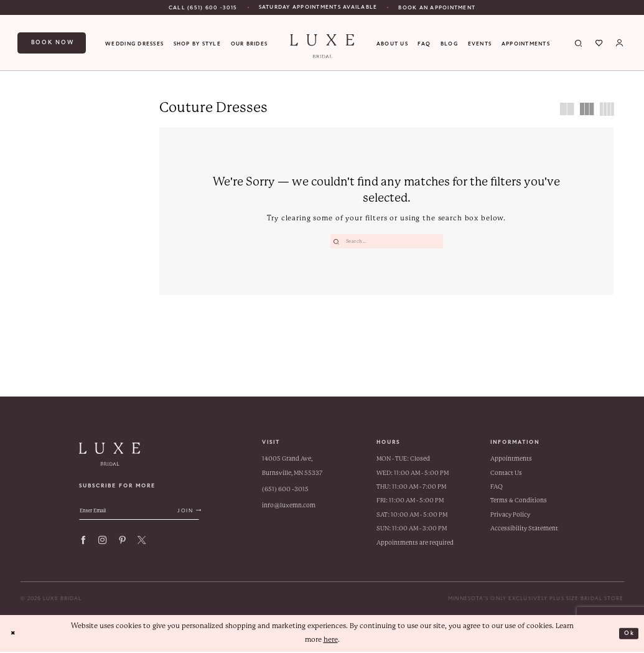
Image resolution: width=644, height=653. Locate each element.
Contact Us (506, 474)
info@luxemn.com (289, 506)
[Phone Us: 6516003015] (203, 7)
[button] (620, 43)
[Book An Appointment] (437, 7)
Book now (53, 42)
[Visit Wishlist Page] (600, 43)
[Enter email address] (152, 514)
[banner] (322, 46)
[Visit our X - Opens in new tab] (142, 545)
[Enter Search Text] (387, 241)
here (331, 641)
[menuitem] (203, 7)
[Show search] (579, 43)
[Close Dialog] (15, 634)
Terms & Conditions (519, 501)
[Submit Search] (338, 241)
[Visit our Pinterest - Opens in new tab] (122, 545)
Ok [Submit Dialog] (628, 634)
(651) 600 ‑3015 (285, 490)
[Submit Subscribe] (212, 514)
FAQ (497, 488)
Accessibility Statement (524, 529)
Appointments (511, 460)
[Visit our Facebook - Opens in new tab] (83, 545)
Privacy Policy (510, 516)
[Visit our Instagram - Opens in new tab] (102, 545)
